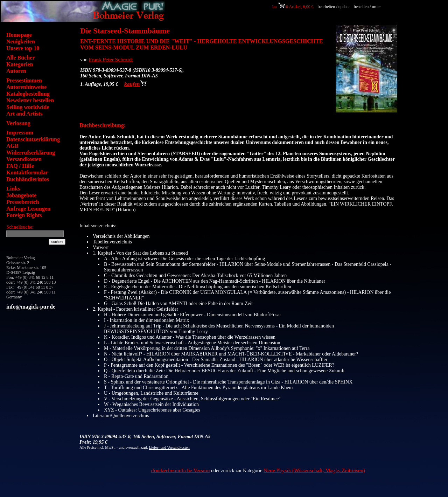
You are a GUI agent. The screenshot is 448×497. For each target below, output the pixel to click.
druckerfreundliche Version (181, 470)
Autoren (16, 71)
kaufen (135, 84)
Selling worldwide (28, 107)
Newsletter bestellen (30, 100)
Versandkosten (24, 159)
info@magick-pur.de (31, 307)
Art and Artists (24, 114)
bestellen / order (368, 7)
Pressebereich (23, 202)
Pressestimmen (24, 80)
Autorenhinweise (26, 87)
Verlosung (18, 123)
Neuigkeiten (21, 42)
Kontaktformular (27, 172)
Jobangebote (21, 195)
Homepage (19, 35)
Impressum (20, 133)
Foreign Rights (24, 215)
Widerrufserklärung (31, 153)
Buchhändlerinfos (28, 179)
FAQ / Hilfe (20, 166)
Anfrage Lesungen (28, 209)
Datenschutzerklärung (33, 139)
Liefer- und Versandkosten (169, 447)
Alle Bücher (20, 58)
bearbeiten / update (333, 7)
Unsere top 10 (23, 48)
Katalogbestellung (28, 94)
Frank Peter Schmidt (111, 59)
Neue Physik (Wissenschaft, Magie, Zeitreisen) (314, 470)
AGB (12, 146)
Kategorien (20, 64)
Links (13, 189)
